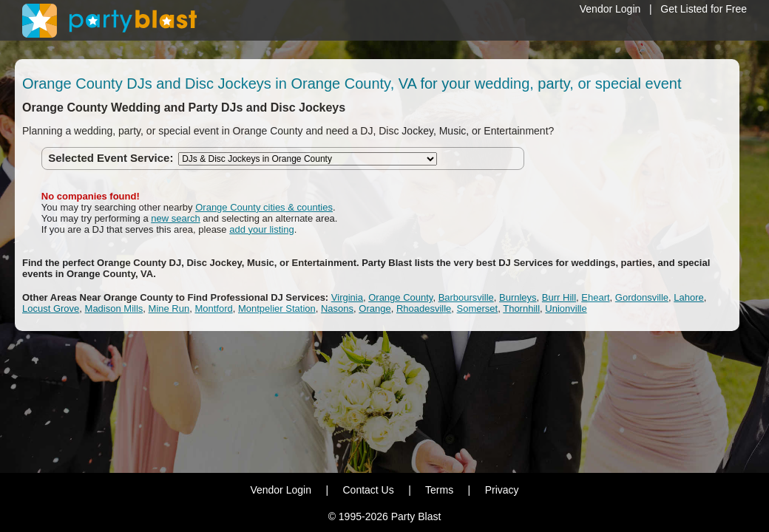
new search (175, 218)
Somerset (478, 308)
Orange (375, 308)
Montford (213, 308)
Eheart (595, 297)
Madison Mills (114, 308)
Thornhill (521, 308)
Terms (439, 490)
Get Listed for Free (704, 9)
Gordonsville (642, 297)
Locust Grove (51, 308)
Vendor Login (610, 9)
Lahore (688, 297)
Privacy (502, 490)
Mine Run (169, 308)
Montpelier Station (277, 308)
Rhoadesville (424, 308)
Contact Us (368, 490)
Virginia (347, 297)
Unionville (566, 308)
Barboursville (466, 297)
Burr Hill (559, 297)
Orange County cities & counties (264, 207)
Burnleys (518, 297)
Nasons (337, 308)
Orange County (400, 297)
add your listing (261, 229)
